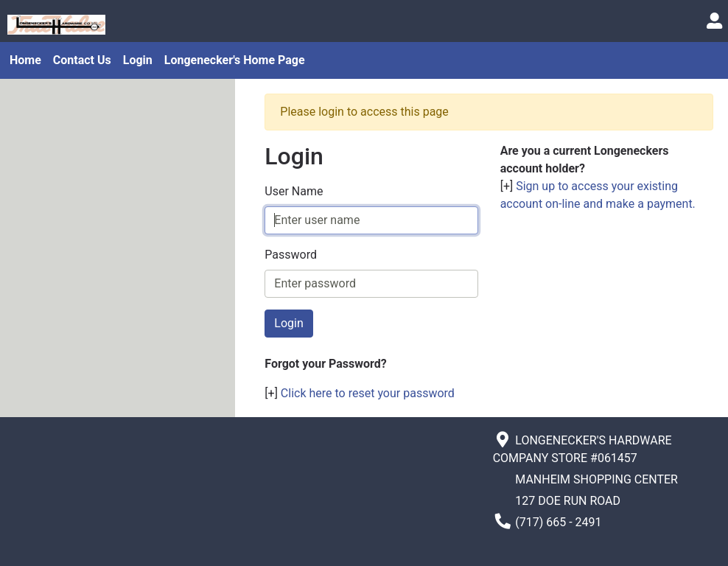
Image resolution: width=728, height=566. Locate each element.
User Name (294, 191)
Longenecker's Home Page (235, 60)
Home (25, 60)
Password (291, 255)
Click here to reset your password (368, 393)
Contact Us (82, 60)
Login (138, 60)
